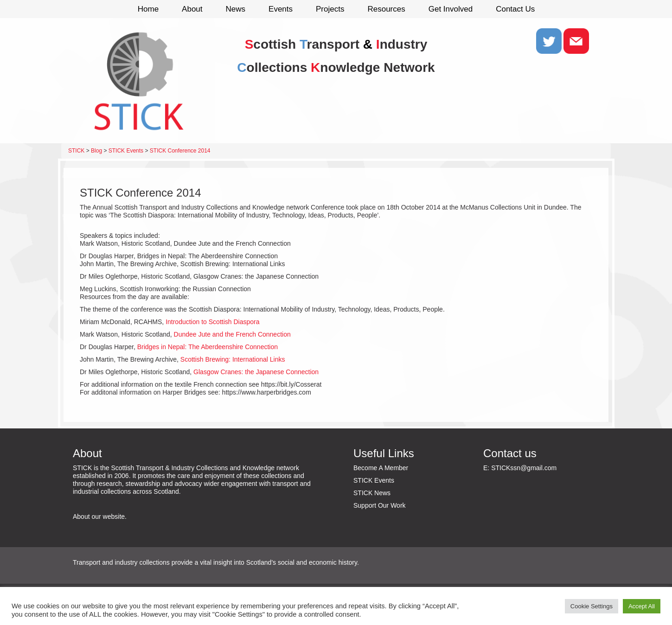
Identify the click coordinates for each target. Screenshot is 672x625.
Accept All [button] (642, 606)
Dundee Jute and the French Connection (232, 334)
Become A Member (381, 468)
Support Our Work (380, 505)
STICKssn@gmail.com (524, 468)
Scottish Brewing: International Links (233, 359)
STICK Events (374, 480)
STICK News (372, 493)
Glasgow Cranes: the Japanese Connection (256, 372)
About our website (99, 517)
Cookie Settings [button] (592, 606)
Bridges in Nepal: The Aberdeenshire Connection (208, 347)
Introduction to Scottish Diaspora (212, 322)
